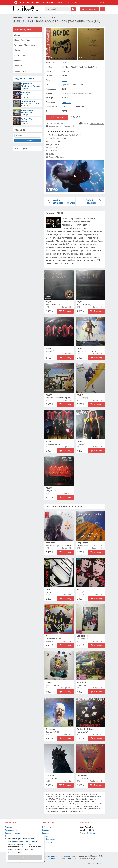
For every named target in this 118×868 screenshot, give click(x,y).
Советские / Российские (25, 45)
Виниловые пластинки (27, 2)
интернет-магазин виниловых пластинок (57, 856)
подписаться (28, 141)
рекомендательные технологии (21, 841)
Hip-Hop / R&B (20, 55)
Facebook (46, 833)
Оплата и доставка (43, 2)
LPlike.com (99, 864)
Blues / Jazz (19, 50)
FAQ (67, 2)
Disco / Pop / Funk (22, 40)
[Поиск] (58, 9)
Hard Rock (66, 71)
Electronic (18, 35)
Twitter (45, 836)
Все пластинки (11, 830)
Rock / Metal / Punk (22, 30)
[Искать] (73, 9)
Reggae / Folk (20, 71)
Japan (64, 80)
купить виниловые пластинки (47, 859)
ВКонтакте (47, 827)
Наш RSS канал (49, 839)
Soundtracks (19, 61)
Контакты (74, 2)
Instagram (46, 830)
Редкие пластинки (24, 78)
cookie (30, 838)
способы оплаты (97, 123)
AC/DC (65, 63)
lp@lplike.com (90, 833)
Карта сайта (47, 842)
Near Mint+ (67, 102)
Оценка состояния (58, 2)
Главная (8, 827)
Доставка (53, 126)
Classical (18, 66)
